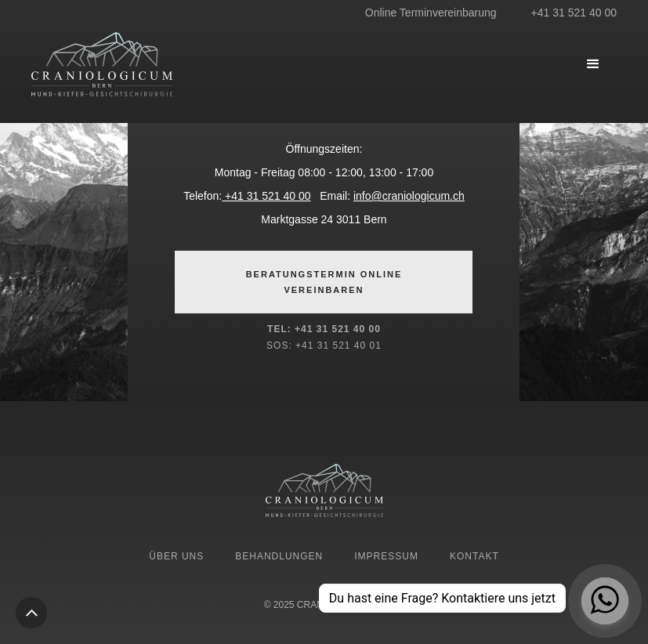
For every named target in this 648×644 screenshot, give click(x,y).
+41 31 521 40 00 (266, 196)
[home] (149, 64)
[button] (593, 64)
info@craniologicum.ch (409, 196)
